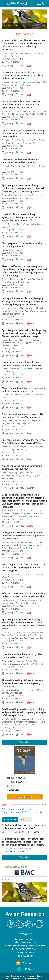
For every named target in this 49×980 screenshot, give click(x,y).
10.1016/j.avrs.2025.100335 (14, 204)
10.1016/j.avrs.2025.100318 (14, 583)
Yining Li (17, 369)
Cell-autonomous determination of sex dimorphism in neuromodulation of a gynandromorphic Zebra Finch (21, 104)
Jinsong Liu (31, 603)
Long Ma (17, 198)
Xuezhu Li (41, 722)
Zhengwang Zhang (17, 548)
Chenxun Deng (30, 279)
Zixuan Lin (6, 476)
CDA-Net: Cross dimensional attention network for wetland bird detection (21, 161)
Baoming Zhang (33, 661)
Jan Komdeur (30, 545)
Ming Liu (20, 224)
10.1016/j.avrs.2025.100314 (14, 670)
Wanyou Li (19, 195)
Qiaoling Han (24, 282)
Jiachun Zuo (24, 114)
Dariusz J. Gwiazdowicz (12, 250)
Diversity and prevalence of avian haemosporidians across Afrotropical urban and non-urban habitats (24, 76)
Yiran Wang (27, 369)
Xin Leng (10, 450)
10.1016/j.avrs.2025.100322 (14, 484)
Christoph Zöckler (18, 693)
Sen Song (33, 849)
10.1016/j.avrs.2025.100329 (14, 149)
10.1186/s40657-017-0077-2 (29, 832)
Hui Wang (6, 542)
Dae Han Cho (8, 635)
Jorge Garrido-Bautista (31, 82)
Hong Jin (32, 600)
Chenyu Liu (21, 603)
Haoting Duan (19, 661)
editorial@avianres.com (25, 942)
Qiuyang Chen (8, 574)
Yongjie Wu (25, 424)
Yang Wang (30, 311)
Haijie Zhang (7, 369)
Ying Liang (15, 56)
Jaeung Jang (7, 638)
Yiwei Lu (25, 140)
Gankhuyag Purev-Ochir (21, 719)
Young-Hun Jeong (22, 635)
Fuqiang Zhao (8, 53)
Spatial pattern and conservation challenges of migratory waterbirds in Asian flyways (24, 441)
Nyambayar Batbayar (11, 343)
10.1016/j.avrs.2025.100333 (14, 351)
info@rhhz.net (32, 979)
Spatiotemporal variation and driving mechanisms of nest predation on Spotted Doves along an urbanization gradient (23, 188)
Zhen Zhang (7, 198)
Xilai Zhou (34, 140)
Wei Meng (42, 114)
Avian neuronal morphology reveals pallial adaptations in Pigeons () (23, 416)
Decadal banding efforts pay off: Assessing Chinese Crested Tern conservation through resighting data (24, 133)
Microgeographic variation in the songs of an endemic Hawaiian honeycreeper (24, 390)
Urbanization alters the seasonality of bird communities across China (23, 656)
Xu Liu (16, 308)
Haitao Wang (33, 516)
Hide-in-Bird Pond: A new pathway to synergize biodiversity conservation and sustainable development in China (21, 217)
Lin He (5, 224)
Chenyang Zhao (9, 473)
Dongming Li (19, 314)
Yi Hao (13, 725)
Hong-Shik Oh (41, 638)
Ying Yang (41, 53)
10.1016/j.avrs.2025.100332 (14, 429)
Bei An (4, 849)
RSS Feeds (25, 969)
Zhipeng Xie (7, 661)
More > (44, 804)
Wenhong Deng (29, 476)
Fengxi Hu (40, 195)
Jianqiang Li (17, 476)
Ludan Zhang (21, 664)
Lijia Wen (6, 719)
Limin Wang (41, 311)
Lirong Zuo (41, 308)
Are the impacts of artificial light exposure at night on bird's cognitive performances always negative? (24, 568)
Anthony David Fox (10, 346)
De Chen (30, 548)
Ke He (20, 143)
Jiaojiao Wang (8, 372)
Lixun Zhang (13, 849)
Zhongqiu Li (13, 577)
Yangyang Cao (8, 111)
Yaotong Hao (7, 314)
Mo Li (33, 308)
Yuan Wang (20, 53)
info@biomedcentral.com (34, 946)
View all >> (25, 742)
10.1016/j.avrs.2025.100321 (14, 320)
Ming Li (12, 603)
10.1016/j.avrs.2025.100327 (14, 120)
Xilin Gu (21, 421)
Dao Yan (12, 224)
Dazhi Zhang (31, 53)
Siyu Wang (7, 140)
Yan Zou (33, 114)
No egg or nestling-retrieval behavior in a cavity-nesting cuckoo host (22, 467)
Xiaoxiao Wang (27, 511)
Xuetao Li (6, 56)
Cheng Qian (11, 143)
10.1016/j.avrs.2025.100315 (14, 377)
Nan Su (20, 279)
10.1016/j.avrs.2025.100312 (14, 522)
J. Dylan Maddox (8, 832)
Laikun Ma (19, 372)
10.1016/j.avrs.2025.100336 (14, 554)
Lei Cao (38, 343)
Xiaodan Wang (21, 450)
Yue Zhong (33, 574)
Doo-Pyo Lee (29, 638)
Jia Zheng (29, 542)
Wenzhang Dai (8, 447)
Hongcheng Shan (9, 421)
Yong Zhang (20, 340)
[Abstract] (7, 66)
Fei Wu (9, 227)
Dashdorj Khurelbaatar (25, 722)
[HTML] (20, 66)
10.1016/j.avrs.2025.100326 (14, 256)
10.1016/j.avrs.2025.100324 (14, 731)
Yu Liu (36, 542)
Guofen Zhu (38, 369)
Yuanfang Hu (30, 224)
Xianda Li (6, 725)
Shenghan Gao (18, 542)
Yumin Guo (22, 725)
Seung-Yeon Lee (9, 632)
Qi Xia (25, 600)
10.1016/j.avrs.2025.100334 (14, 175)
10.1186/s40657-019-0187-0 (16, 851)
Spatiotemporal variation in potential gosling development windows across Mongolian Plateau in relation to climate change (24, 333)
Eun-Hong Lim (37, 632)
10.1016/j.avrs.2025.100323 (14, 233)
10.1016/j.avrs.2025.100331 (14, 403)
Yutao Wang (23, 849)
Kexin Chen (7, 600)
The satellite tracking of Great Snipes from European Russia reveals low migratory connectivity (23, 683)
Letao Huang (32, 513)
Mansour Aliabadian (15, 545)
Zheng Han (7, 511)
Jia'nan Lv (6, 166)
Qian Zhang (25, 308)
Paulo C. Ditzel (8, 395)
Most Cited (26, 819)
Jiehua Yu (31, 664)
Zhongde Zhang (9, 279)
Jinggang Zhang (23, 473)
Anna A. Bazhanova (28, 690)
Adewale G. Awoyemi (11, 82)
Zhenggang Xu (27, 343)
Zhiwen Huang (21, 111)
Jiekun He (40, 664)
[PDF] (31, 66)
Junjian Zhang (8, 340)
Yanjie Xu (31, 725)
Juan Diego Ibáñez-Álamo (21, 85)
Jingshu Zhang (14, 516)
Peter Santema (37, 473)
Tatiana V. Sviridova (10, 690)
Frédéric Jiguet (19, 513)
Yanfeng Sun (7, 308)
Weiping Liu (12, 282)
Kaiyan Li (16, 511)
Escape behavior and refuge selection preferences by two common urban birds (22, 364)
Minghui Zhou (8, 664)
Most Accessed (10, 819)
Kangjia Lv (17, 600)
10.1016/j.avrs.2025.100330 (14, 91)
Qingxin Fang (8, 195)
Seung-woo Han (23, 632)
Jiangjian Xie (33, 166)
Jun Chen (19, 447)
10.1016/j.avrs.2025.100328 (14, 644)
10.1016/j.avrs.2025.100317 (14, 699)
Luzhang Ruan (28, 198)
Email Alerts (25, 963)
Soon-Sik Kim (36, 635)
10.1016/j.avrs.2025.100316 (14, 62)
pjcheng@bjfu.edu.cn (25, 952)
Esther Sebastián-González (27, 395)
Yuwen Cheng (21, 574)
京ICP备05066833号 (25, 956)
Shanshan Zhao (31, 447)
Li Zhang (16, 424)
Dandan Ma (19, 311)
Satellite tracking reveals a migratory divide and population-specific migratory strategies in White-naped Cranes (24, 712)
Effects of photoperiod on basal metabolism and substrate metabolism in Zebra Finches (24, 595)
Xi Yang (38, 511)
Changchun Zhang (19, 166)
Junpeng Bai (29, 195)
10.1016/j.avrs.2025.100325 (14, 609)
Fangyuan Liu (8, 311)
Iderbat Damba (32, 340)
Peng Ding (16, 140)
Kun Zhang (13, 114)
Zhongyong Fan (30, 143)
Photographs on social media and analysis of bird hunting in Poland (24, 245)
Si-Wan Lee (18, 638)
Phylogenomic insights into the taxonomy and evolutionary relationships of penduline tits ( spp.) (24, 536)
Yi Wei (9, 424)
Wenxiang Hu (34, 111)
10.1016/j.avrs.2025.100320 (14, 288)
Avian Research (11, 26)
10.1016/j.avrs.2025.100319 (14, 455)
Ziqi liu (24, 516)
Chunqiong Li (31, 421)
